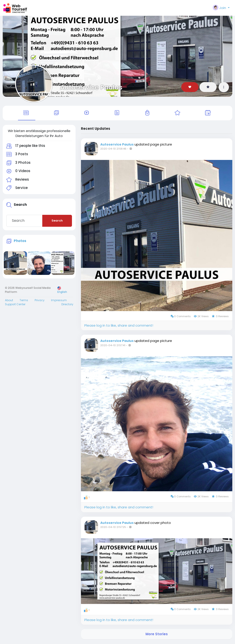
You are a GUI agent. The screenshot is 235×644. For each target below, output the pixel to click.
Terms (24, 301)
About (9, 301)
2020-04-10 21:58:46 (113, 149)
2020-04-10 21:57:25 (113, 527)
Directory (67, 305)
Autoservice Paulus (91, 87)
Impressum (59, 301)
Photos (20, 241)
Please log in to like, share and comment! (119, 326)
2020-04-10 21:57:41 (113, 346)
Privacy (40, 301)
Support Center (15, 305)
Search (57, 221)
